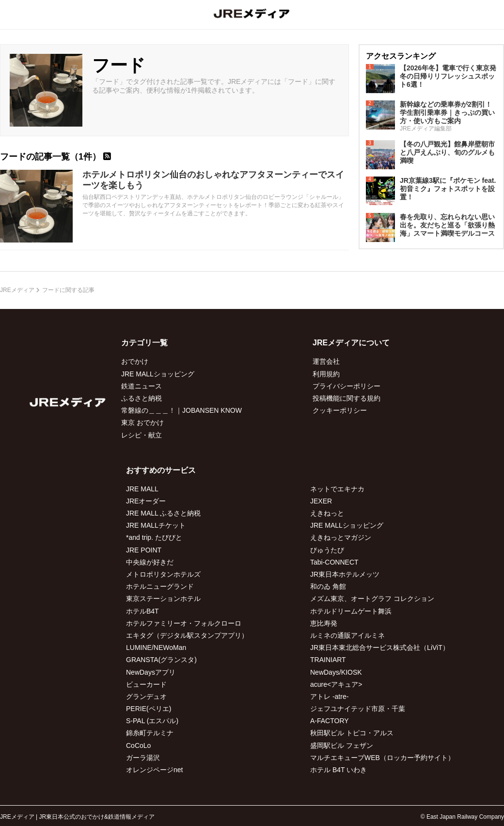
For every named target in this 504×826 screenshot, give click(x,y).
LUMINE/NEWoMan (156, 648)
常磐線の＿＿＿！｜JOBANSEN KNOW (181, 410)
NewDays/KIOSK (336, 672)
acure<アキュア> (336, 684)
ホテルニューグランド (160, 586)
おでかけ (135, 361)
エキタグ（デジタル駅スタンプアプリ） (187, 635)
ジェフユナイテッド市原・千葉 (358, 709)
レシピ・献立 (142, 435)
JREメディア (17, 290)
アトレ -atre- (329, 696)
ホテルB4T (142, 611)
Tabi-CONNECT (334, 562)
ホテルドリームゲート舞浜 (351, 611)
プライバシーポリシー (346, 386)
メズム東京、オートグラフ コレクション (372, 599)
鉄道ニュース (142, 386)
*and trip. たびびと (154, 537)
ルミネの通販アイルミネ (347, 635)
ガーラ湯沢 (143, 758)
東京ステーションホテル (163, 599)
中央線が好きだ (150, 562)
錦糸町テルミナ (150, 733)
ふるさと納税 (142, 398)
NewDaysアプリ (151, 672)
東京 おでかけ (142, 422)
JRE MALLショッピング (158, 374)
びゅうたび (327, 550)
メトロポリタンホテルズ (163, 574)
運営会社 (326, 361)
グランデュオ (146, 696)
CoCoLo (138, 745)
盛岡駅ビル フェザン (342, 745)
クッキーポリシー (340, 410)
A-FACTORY (330, 721)
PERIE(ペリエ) (149, 709)
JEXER (321, 501)
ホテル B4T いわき (339, 770)
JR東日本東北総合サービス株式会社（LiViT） (380, 648)
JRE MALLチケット (156, 525)
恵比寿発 (324, 623)
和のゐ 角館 (328, 586)
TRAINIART (328, 660)
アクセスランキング (401, 56)
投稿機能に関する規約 (346, 398)
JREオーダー (146, 501)
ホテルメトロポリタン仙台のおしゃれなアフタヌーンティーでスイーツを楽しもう (213, 180)
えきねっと (327, 513)
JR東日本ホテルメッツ (345, 574)
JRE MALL (142, 489)
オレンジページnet (154, 770)
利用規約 (326, 374)
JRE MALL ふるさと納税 (163, 513)
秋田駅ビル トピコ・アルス (352, 733)
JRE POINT (144, 550)
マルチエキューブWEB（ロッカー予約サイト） (382, 758)
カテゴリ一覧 (144, 343)
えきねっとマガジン (341, 537)
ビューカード (146, 684)
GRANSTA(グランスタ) (161, 660)
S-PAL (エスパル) (152, 721)
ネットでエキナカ (337, 489)
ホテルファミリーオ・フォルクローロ (184, 623)
